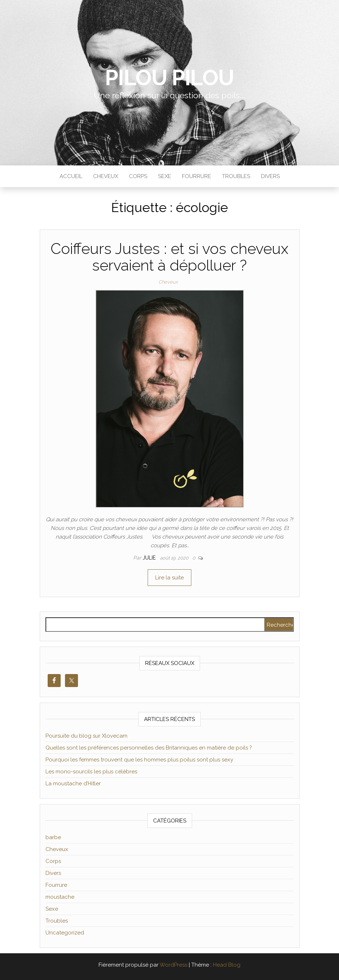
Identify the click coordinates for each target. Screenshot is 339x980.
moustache (60, 897)
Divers (270, 176)
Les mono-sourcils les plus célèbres (91, 772)
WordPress (173, 965)
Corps (138, 176)
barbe (53, 837)
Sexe (165, 176)
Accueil (71, 176)
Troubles (236, 176)
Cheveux (106, 176)
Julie (150, 558)
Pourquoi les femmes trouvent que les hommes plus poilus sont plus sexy (139, 760)
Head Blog (227, 965)
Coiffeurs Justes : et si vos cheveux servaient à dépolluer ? (169, 257)
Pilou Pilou (169, 78)
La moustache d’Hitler (73, 783)
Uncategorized (65, 933)
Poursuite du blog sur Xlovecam (86, 736)
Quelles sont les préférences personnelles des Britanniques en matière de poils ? (149, 748)
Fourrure (197, 176)
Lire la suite (169, 578)
